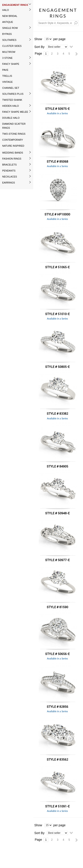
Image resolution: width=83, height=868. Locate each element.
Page (38, 53)
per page (59, 39)
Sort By (39, 47)
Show (38, 39)
